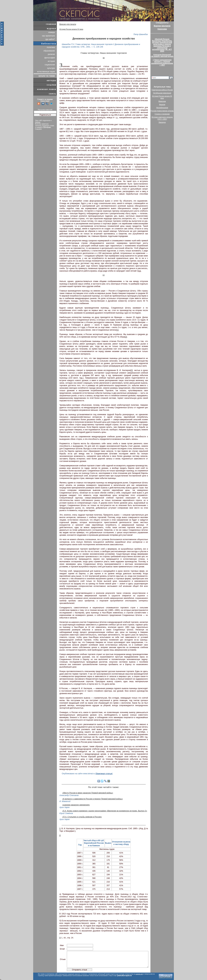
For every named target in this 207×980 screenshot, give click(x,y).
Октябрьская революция (162, 93)
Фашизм (162, 105)
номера (52, 32)
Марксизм (162, 101)
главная (51, 24)
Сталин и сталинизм (162, 114)
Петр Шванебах (141, 34)
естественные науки (46, 72)
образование (49, 51)
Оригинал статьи (104, 774)
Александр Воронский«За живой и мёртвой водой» (162, 56)
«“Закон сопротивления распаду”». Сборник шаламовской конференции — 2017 (162, 62)
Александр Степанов (69, 795)
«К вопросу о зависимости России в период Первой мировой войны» (93, 799)
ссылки (52, 85)
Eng (169, 1)
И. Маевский (65, 801)
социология (50, 65)
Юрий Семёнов (66, 813)
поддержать (2, 34)
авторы (52, 80)
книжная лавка (47, 89)
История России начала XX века (71, 29)
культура (51, 68)
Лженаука (162, 122)
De (172, 1)
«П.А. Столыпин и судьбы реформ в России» (82, 817)
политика (51, 47)
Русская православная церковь (162, 111)
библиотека (49, 44)
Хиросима (162, 29)
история (51, 61)
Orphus (38, 122)
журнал (52, 28)
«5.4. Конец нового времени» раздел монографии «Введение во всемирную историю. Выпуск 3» (105, 811)
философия (50, 58)
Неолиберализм (162, 108)
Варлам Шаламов (162, 26)
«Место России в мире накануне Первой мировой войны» (88, 793)
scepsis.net (139, 974)
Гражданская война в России (162, 90)
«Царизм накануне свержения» (76, 805)
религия (51, 54)
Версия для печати (68, 24)
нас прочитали (48, 36)
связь (53, 94)
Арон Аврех (64, 807)
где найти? (50, 39)
